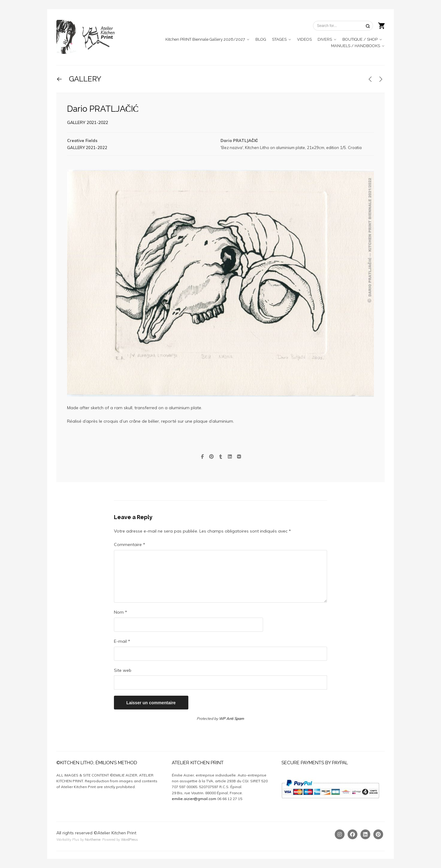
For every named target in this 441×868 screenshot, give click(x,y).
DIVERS (325, 39)
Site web (123, 670)
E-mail (122, 641)
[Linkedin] (365, 834)
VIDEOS (304, 39)
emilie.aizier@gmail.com (194, 799)
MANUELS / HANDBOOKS (356, 46)
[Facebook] (352, 834)
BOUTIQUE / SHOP (360, 39)
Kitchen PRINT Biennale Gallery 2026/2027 (205, 39)
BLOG (261, 39)
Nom (121, 612)
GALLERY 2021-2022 (88, 122)
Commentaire (130, 544)
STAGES (279, 39)
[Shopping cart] (381, 25)
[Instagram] (340, 834)
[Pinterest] (378, 834)
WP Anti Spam (232, 718)
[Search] (368, 26)
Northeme (93, 840)
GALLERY (84, 79)
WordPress (129, 840)
